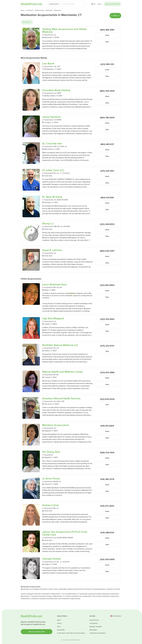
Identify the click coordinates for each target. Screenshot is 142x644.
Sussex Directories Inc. (74, 640)
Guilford (47, 351)
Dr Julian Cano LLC (53, 170)
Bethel (46, 290)
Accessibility (61, 630)
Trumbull (47, 377)
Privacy (59, 623)
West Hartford (51, 96)
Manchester (48, 37)
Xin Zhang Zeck (51, 452)
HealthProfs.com (31, 4)
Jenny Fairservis (51, 117)
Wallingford (50, 69)
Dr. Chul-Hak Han (52, 144)
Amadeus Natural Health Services (61, 399)
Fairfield (47, 324)
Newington (48, 202)
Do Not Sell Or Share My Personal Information (71, 633)
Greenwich (48, 484)
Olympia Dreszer (52, 559)
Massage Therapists (96, 627)
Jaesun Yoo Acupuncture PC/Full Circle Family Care (65, 533)
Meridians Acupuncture (56, 425)
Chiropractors (94, 623)
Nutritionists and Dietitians (98, 633)
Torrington (48, 122)
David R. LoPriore (52, 250)
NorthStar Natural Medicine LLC (60, 345)
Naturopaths (93, 630)
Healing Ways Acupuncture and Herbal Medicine (64, 31)
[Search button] (84, 4)
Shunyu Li (48, 224)
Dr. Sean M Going (52, 197)
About (59, 620)
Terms (59, 627)
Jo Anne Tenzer (51, 479)
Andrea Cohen (51, 505)
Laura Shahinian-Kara (54, 285)
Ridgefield (48, 431)
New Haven (48, 404)
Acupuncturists (54, 4)
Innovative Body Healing (56, 90)
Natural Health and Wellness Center (63, 372)
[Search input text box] (72, 4)
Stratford (47, 564)
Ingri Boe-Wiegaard (53, 319)
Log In (99, 4)
